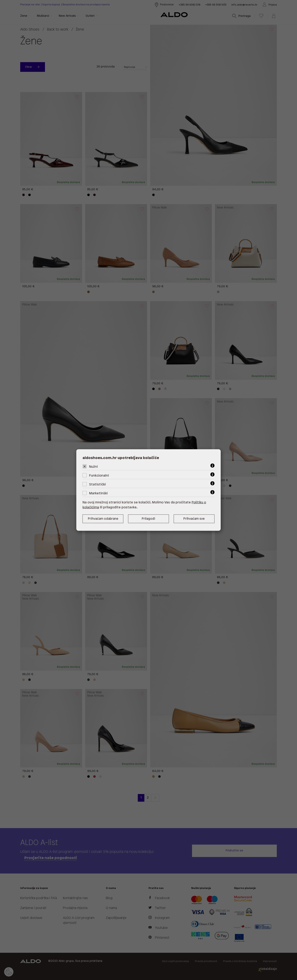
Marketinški (98, 493)
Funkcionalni (99, 476)
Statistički (97, 485)
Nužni (93, 467)
